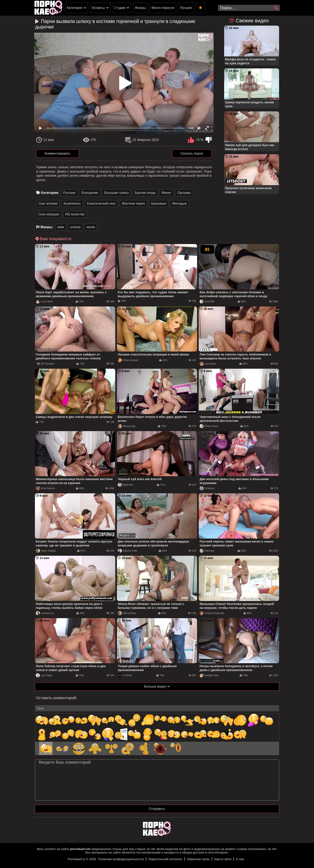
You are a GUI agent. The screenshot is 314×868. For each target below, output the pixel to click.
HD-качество (75, 214)
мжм (61, 227)
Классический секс (101, 203)
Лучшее (186, 8)
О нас (240, 859)
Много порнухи (163, 8)
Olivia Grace (209, 426)
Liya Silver (208, 364)
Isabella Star (209, 675)
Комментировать (58, 153)
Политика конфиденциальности (121, 859)
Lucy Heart (44, 302)
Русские (69, 193)
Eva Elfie (207, 302)
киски (91, 227)
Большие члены (116, 193)
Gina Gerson (45, 488)
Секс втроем (48, 203)
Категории (74, 8)
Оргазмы (184, 193)
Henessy (207, 551)
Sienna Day (127, 426)
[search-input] (249, 8)
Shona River (127, 613)
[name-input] (157, 708)
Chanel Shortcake (212, 613)
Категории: (50, 193)
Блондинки (90, 193)
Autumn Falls (127, 551)
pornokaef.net (80, 849)
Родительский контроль (165, 859)
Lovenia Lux (45, 613)
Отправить (157, 809)
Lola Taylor (44, 675)
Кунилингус (72, 203)
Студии (120, 8)
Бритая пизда (145, 193)
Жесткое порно (133, 203)
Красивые (159, 203)
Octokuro (207, 488)
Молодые (180, 203)
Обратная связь (198, 859)
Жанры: (47, 227)
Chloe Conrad (128, 360)
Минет (166, 193)
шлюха (75, 227)
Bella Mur (125, 485)
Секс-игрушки (49, 214)
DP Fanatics (45, 364)
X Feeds (125, 675)
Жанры (140, 8)
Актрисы (98, 8)
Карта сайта (223, 859)
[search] (276, 8)
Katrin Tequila (46, 551)
